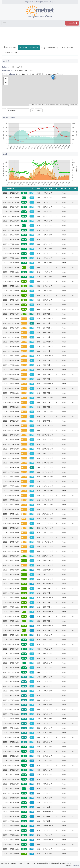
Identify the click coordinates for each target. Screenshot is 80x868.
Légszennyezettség (50, 48)
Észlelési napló (10, 48)
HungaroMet (17, 67)
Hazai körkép (67, 48)
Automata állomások (29, 48)
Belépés (52, 2)
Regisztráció (30, 2)
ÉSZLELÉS (72, 23)
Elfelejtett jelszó (42, 2)
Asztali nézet (66, 863)
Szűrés (39, 110)
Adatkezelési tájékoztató (48, 863)
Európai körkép (10, 52)
